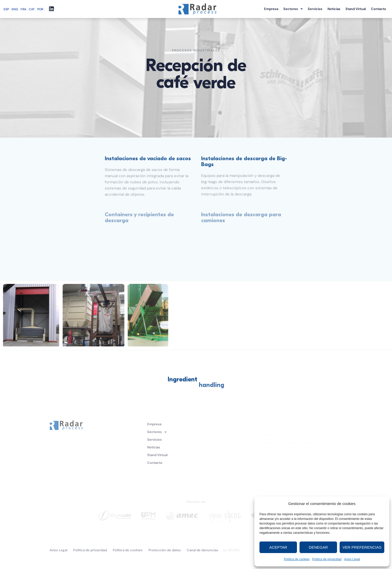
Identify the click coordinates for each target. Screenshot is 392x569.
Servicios (315, 9)
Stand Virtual (356, 9)
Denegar (318, 547)
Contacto (379, 9)
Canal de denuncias (202, 550)
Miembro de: (196, 502)
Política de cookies (297, 559)
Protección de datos (165, 550)
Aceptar (278, 547)
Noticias (334, 9)
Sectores (293, 9)
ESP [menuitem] (6, 9)
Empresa (271, 9)
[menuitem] (8, 9)
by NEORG (231, 550)
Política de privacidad (327, 559)
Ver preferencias (362, 547)
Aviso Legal (352, 559)
